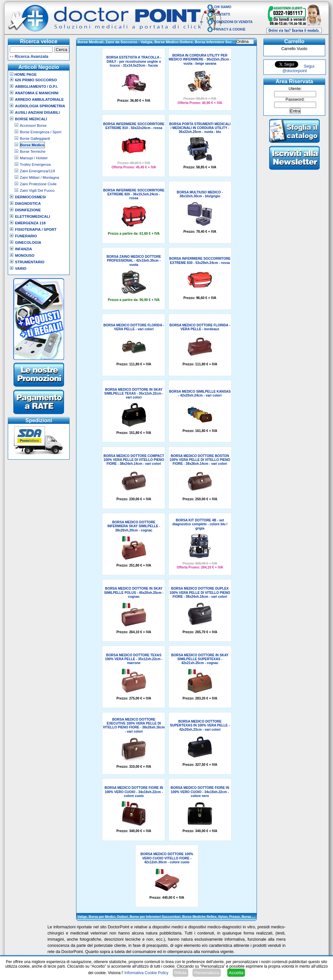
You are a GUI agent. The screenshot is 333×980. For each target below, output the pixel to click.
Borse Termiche (33, 151)
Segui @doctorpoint (298, 69)
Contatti (222, 14)
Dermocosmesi (30, 197)
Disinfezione (28, 210)
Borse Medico (32, 145)
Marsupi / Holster (34, 158)
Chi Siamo (223, 7)
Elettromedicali (33, 216)
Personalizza (206, 973)
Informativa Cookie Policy (146, 973)
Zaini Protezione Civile (38, 184)
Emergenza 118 (30, 223)
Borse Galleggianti (35, 138)
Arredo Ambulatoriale (39, 99)
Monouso (25, 255)
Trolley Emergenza (35, 164)
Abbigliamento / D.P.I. (36, 86)
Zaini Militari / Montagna (40, 177)
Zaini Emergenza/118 (37, 171)
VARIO (21, 268)
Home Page (23, 74)
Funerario (26, 236)
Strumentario (30, 262)
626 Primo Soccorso (36, 80)
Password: (295, 99)
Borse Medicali (31, 119)
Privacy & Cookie (230, 29)
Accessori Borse (33, 125)
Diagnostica (28, 203)
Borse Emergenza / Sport (41, 132)
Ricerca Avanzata (32, 57)
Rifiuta (180, 973)
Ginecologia (28, 242)
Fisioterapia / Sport (36, 229)
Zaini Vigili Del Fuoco (37, 190)
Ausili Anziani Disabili (37, 112)
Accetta (236, 973)
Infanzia (23, 249)
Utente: (295, 89)
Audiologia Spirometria (40, 106)
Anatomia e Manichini (37, 93)
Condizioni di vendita (233, 22)
